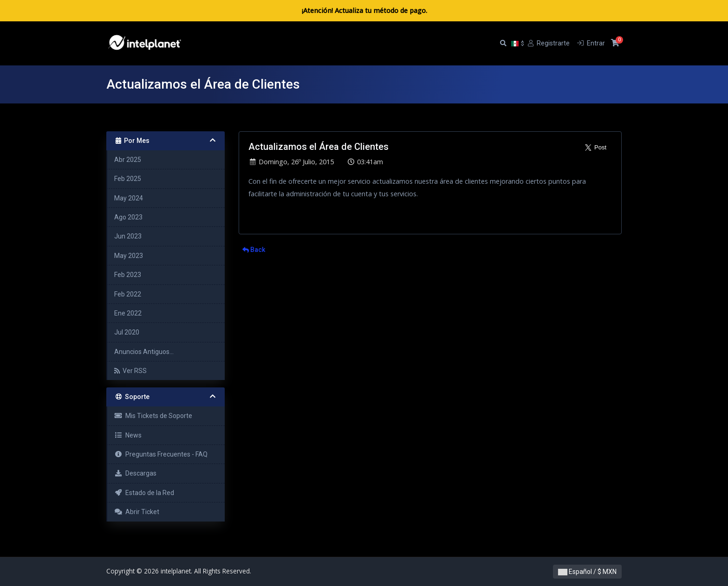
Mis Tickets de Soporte (153, 416)
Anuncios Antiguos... (144, 352)
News (128, 435)
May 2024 (129, 198)
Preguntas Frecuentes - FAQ (161, 454)
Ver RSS (130, 371)
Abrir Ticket (137, 512)
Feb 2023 (128, 275)
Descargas (135, 473)
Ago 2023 (128, 217)
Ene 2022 (128, 313)
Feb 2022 (128, 294)
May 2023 (129, 256)
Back (254, 250)
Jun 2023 (128, 236)
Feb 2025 (128, 179)
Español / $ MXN (587, 572)
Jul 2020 (127, 332)
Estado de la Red (144, 493)
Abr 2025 (128, 160)
